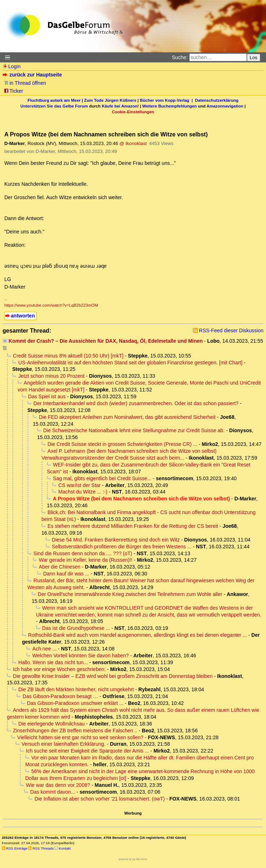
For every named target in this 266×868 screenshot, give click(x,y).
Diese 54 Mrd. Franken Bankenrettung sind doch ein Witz (116, 540)
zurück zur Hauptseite (33, 75)
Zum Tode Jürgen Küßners (110, 100)
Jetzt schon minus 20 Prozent (52, 376)
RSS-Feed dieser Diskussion (231, 330)
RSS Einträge (17, 848)
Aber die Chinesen (60, 567)
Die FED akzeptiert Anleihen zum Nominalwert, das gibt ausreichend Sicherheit (127, 417)
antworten (23, 316)
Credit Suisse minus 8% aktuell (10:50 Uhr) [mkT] (68, 356)
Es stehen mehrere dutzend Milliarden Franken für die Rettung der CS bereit (133, 526)
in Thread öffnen (25, 83)
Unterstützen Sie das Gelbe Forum (54, 106)
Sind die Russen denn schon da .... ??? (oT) (83, 553)
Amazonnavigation (225, 106)
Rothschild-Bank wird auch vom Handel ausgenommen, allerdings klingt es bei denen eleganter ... (138, 635)
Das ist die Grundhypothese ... (76, 628)
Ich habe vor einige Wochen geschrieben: (59, 669)
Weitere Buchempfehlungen (170, 106)
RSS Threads (43, 848)
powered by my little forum (133, 859)
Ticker (14, 91)
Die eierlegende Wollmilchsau (52, 724)
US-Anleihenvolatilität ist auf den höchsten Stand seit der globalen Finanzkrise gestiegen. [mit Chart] (130, 363)
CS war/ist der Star (79, 485)
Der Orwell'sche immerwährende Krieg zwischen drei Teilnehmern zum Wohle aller (130, 594)
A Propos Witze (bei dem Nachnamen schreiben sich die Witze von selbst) (141, 499)
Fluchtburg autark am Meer (54, 100)
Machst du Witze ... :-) (83, 492)
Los (254, 58)
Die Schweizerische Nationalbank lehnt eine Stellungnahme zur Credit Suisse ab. (134, 430)
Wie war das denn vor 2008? (58, 785)
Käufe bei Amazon (119, 106)
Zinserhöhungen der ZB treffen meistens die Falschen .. (75, 731)
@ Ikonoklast (133, 143)
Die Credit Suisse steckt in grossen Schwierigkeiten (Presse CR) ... (122, 444)
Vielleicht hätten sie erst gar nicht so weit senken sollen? (80, 737)
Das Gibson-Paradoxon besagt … (60, 696)
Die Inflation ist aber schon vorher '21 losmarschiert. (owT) (100, 799)
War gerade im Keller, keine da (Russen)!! (86, 560)
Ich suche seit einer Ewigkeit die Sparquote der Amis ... (88, 751)
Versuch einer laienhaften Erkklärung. (64, 744)
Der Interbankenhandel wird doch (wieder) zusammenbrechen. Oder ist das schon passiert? (136, 403)
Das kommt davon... (53, 792)
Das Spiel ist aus (47, 396)
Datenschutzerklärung (217, 100)
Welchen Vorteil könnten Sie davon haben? (81, 656)
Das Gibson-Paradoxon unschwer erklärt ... (75, 703)
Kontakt (65, 848)
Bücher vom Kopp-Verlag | (167, 100)
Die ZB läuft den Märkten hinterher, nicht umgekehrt (76, 689)
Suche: (180, 57)
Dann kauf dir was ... (66, 574)
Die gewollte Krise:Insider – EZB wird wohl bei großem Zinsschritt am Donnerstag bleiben (113, 676)
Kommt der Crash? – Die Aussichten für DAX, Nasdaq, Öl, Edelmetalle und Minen (106, 341)
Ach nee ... (45, 649)
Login (12, 66)
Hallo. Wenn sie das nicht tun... (53, 662)
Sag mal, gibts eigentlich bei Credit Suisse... (102, 478)
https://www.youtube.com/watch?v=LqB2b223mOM (51, 305)
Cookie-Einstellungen (133, 112)
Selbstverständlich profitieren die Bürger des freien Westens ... (122, 547)
